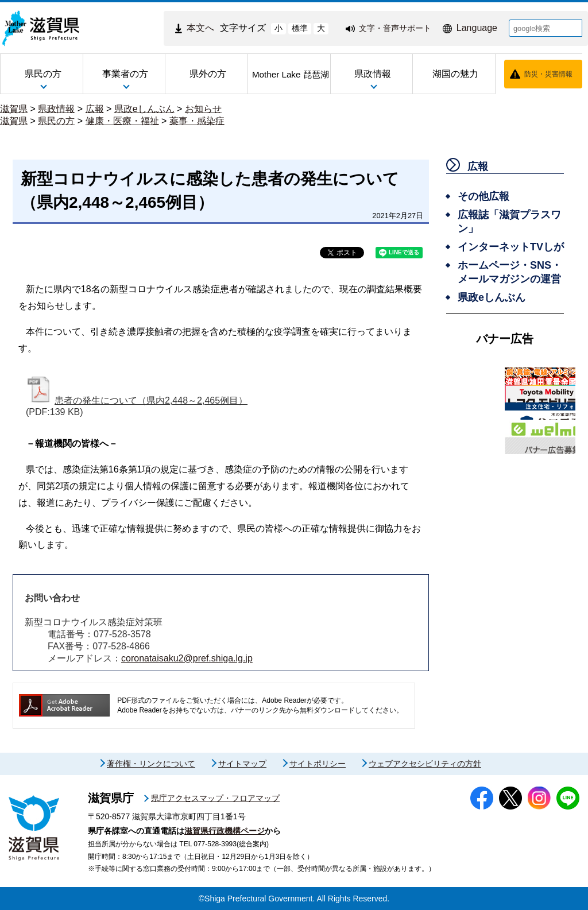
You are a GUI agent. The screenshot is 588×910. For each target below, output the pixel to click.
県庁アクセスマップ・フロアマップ (215, 798)
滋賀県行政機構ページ (225, 831)
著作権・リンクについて (151, 764)
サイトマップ (242, 764)
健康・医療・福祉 (122, 121)
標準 (300, 28)
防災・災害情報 (548, 74)
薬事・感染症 (197, 121)
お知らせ (203, 109)
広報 (95, 109)
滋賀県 (14, 109)
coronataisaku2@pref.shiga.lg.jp (187, 658)
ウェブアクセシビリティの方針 (425, 764)
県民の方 (56, 121)
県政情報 (56, 109)
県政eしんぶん (144, 109)
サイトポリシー (318, 764)
